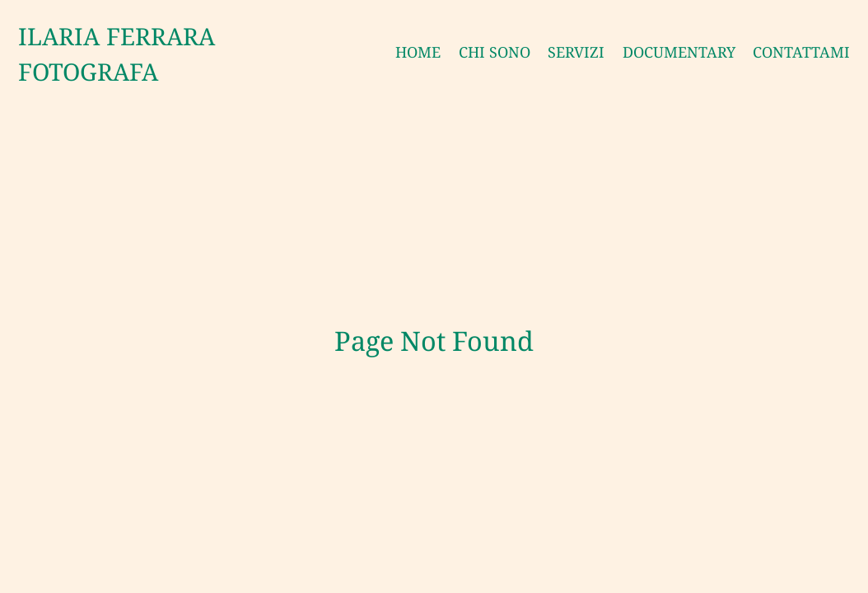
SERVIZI (576, 52)
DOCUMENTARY (679, 52)
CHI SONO (495, 52)
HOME (418, 52)
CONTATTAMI (801, 52)
